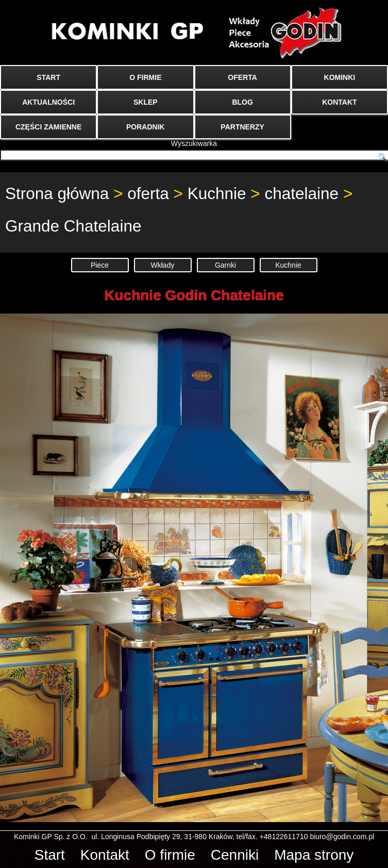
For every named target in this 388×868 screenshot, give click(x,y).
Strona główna (57, 193)
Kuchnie (217, 193)
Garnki (225, 265)
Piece (100, 265)
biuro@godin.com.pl (342, 837)
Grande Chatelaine (73, 226)
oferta (148, 193)
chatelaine (302, 193)
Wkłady (163, 265)
